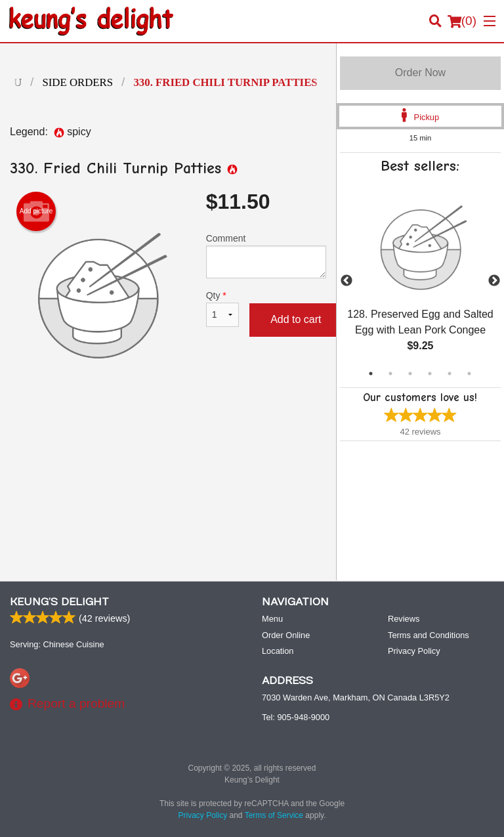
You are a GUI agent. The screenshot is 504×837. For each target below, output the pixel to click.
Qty (222, 309)
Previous (346, 281)
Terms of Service (274, 815)
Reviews (404, 619)
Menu (272, 619)
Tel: (296, 717)
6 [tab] (469, 374)
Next (494, 281)
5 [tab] (450, 374)
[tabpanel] (420, 281)
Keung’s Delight (59, 602)
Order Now (420, 73)
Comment (266, 256)
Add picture (36, 211)
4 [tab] (430, 374)
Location (278, 651)
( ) (462, 21)
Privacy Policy (414, 651)
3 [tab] (410, 374)
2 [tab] (390, 374)
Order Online (286, 635)
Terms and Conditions (429, 635)
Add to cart (296, 319)
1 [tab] (371, 374)
